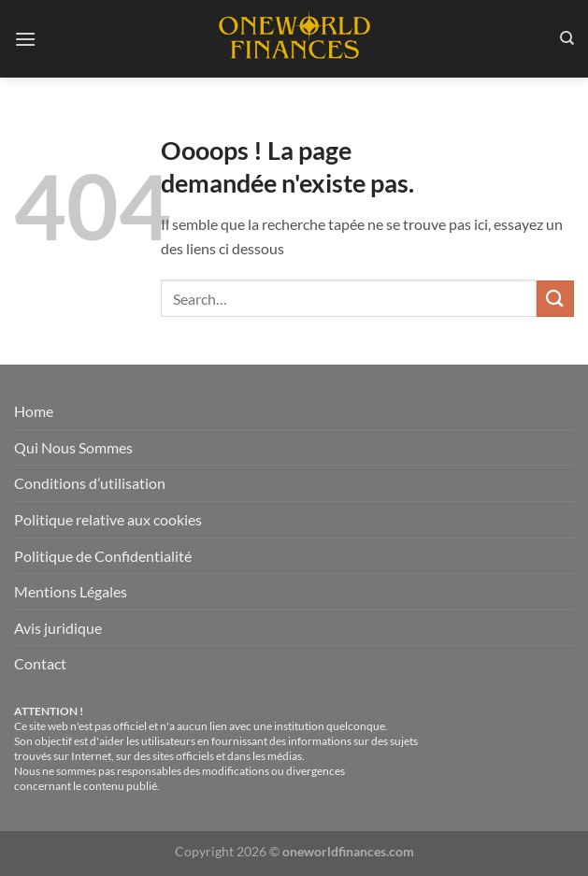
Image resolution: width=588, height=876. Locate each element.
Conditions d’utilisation (90, 483)
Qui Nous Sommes (73, 447)
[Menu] (25, 39)
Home (34, 411)
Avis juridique (58, 628)
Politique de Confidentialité (103, 556)
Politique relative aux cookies (108, 519)
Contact (40, 663)
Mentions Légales (71, 591)
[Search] (567, 38)
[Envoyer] (555, 299)
